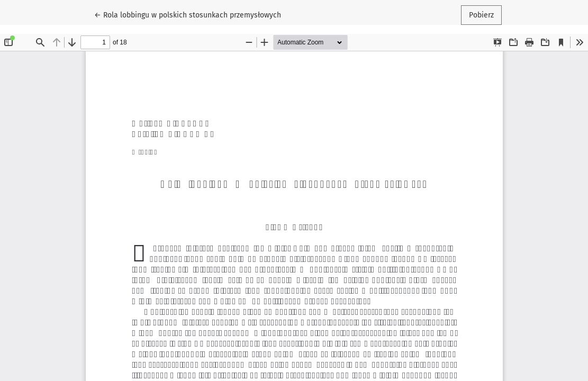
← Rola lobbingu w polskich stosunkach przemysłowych (188, 14)
